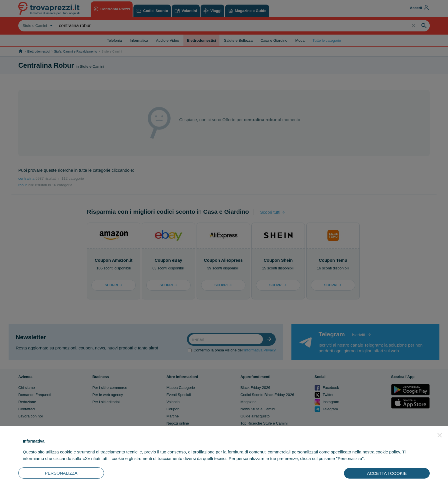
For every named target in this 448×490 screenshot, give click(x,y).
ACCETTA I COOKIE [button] (387, 473)
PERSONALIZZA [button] (61, 473)
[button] (440, 435)
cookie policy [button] (388, 452)
